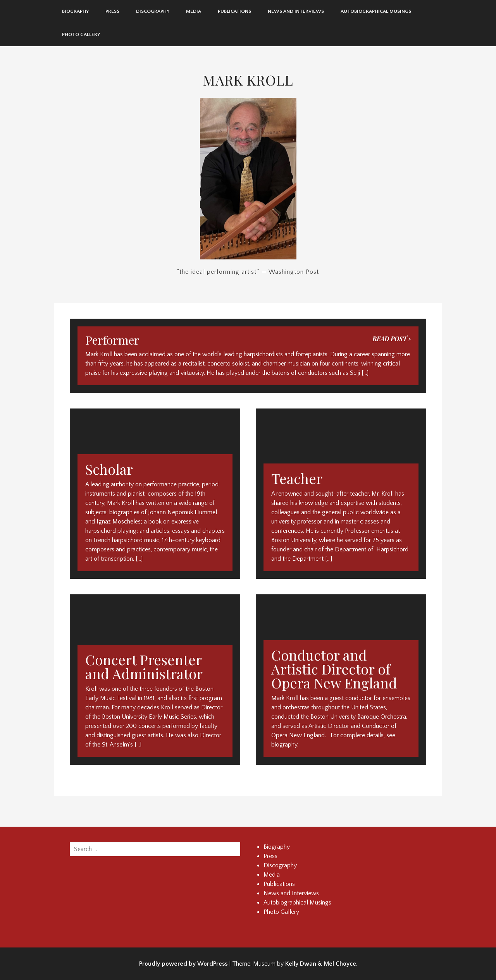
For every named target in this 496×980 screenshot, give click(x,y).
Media (194, 11)
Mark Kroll (248, 80)
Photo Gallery (81, 34)
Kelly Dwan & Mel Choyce (321, 964)
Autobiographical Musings (376, 11)
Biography (75, 11)
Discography (153, 11)
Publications (234, 11)
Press (112, 11)
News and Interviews (296, 11)
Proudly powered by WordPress (183, 964)
